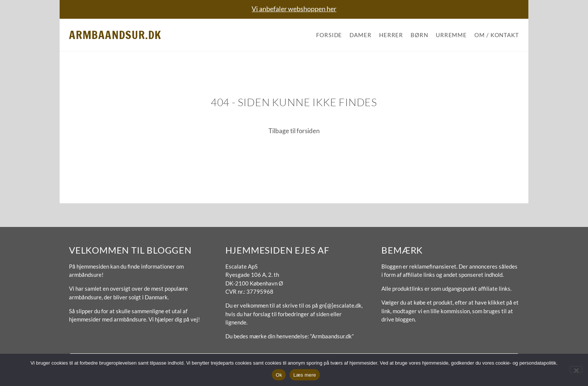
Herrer (391, 35)
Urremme (451, 35)
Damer (361, 35)
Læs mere (305, 375)
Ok (279, 375)
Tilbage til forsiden (294, 131)
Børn (419, 35)
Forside (329, 35)
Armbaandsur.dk (115, 35)
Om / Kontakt (497, 35)
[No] (576, 369)
